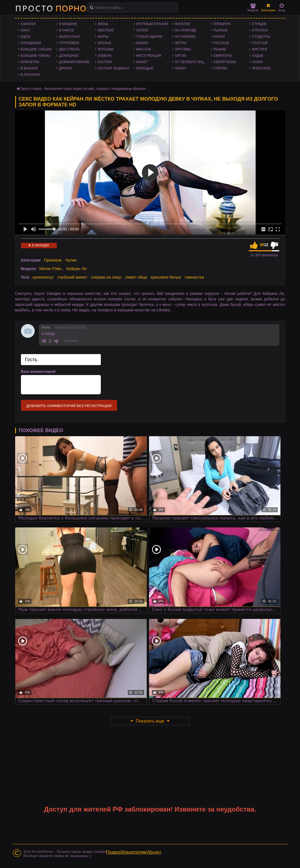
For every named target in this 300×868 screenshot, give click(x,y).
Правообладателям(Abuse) (134, 852)
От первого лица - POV (193, 62)
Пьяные (221, 30)
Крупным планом (152, 24)
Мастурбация (149, 56)
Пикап (181, 68)
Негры (181, 43)
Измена (105, 56)
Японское (261, 68)
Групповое (69, 43)
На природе (186, 30)
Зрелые (105, 43)
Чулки (257, 62)
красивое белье (166, 277)
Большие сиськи (36, 49)
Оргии (181, 56)
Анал (25, 30)
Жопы (103, 37)
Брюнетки (30, 62)
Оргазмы (183, 49)
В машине (68, 24)
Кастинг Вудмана (114, 68)
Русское (221, 43)
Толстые (260, 43)
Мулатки (183, 24)
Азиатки (28, 24)
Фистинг (260, 49)
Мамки (142, 43)
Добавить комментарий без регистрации (69, 406)
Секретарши (225, 62)
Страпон (260, 30)
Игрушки (106, 49)
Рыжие (220, 49)
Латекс (143, 30)
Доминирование (75, 62)
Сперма (221, 68)
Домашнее (69, 56)
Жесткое (106, 30)
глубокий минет (72, 277)
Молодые (145, 68)
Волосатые (70, 37)
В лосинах (30, 75)
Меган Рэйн (50, 269)
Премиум (222, 24)
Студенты (261, 37)
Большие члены (35, 56)
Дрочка (66, 68)
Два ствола (70, 49)
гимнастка (194, 277)
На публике (185, 37)
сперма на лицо (106, 277)
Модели (253, 8)
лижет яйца (136, 277)
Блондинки (31, 43)
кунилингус (43, 277)
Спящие (260, 24)
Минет (142, 62)
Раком (219, 37)
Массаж (144, 49)
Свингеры (223, 56)
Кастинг (105, 62)
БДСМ (25, 37)
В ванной (29, 68)
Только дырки (149, 37)
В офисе (67, 30)
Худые (258, 56)
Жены (103, 24)
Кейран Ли (76, 269)
